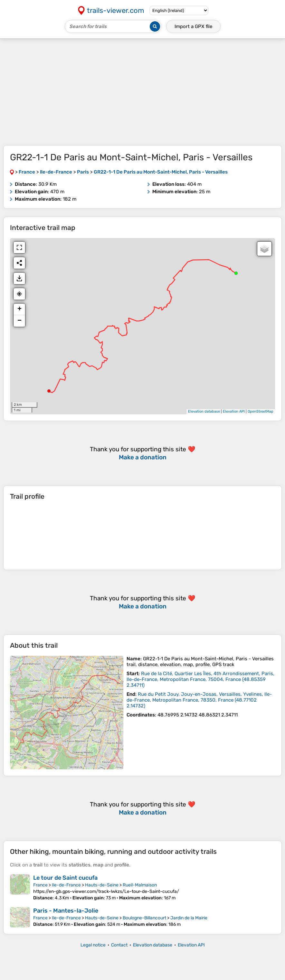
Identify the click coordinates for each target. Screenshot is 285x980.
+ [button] (19, 309)
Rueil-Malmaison (140, 885)
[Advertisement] (142, 92)
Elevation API (234, 411)
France (40, 885)
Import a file (193, 26)
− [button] (19, 321)
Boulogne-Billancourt (144, 918)
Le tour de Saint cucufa (65, 878)
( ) (200, 679)
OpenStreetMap (261, 411)
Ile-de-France (66, 885)
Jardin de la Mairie (189, 918)
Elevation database (204, 411)
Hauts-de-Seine (102, 885)
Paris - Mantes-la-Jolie (66, 911)
